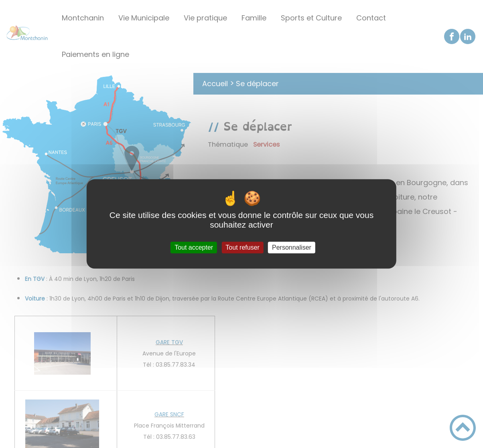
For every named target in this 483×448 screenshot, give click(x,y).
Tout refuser (242, 247)
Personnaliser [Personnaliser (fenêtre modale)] (292, 247)
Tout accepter (194, 247)
